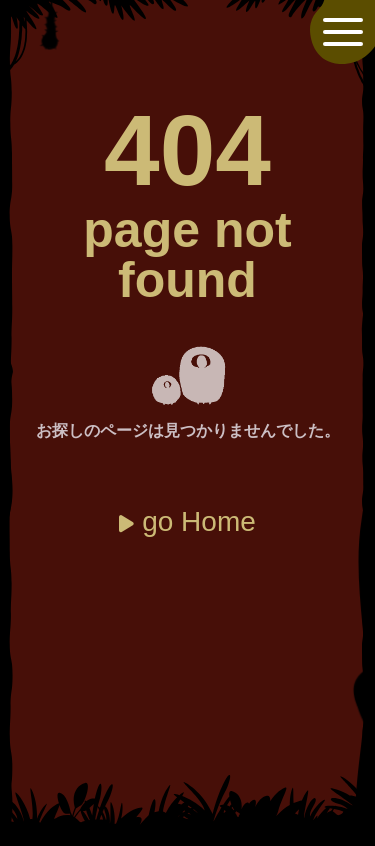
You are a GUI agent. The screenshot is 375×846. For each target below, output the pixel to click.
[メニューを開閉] (343, 32)
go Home (199, 521)
